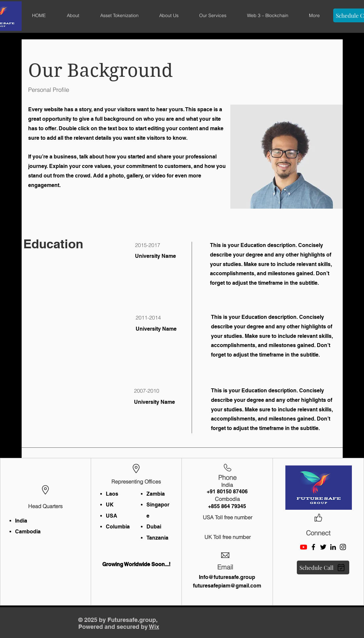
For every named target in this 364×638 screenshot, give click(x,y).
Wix (154, 627)
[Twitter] (323, 547)
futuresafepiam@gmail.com (227, 586)
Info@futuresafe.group (227, 577)
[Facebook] (313, 547)
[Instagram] (343, 547)
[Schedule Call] (323, 567)
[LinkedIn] (333, 547)
